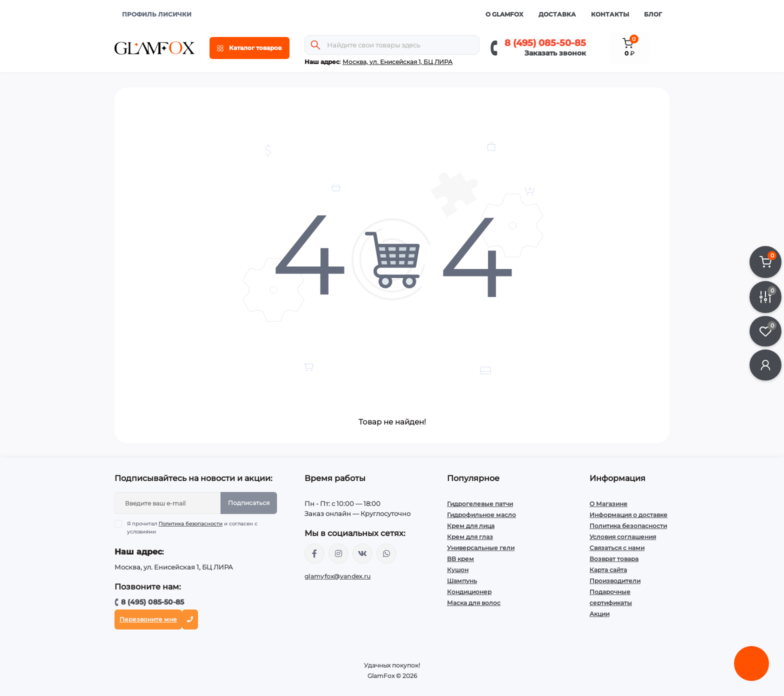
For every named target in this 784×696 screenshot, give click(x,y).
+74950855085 (386, 553)
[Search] (315, 45)
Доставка (557, 14)
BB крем (460, 559)
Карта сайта (608, 570)
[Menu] (249, 48)
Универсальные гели (481, 548)
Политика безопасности (190, 524)
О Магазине (608, 504)
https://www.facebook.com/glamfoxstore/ (314, 553)
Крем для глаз (470, 537)
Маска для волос (474, 603)
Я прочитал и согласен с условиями (192, 527)
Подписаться (249, 503)
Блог (653, 14)
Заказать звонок (555, 53)
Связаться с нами (617, 548)
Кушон (458, 570)
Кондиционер (469, 592)
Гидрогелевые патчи (480, 504)
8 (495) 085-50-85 (545, 43)
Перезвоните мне (148, 619)
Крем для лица (471, 526)
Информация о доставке (628, 515)
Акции (599, 614)
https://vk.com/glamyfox (362, 553)
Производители (615, 581)
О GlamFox (504, 14)
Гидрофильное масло (481, 515)
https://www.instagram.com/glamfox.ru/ (338, 553)
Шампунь (462, 581)
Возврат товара (614, 559)
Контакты (610, 14)
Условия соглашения (623, 537)
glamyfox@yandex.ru (337, 576)
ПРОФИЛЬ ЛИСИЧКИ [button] (157, 14)
